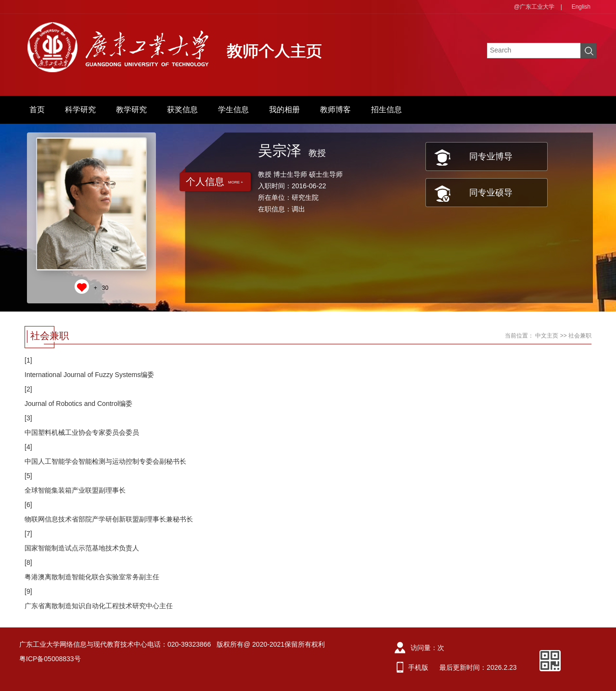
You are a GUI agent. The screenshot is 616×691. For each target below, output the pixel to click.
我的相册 (284, 110)
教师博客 (335, 110)
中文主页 (547, 336)
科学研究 (80, 110)
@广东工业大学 (534, 7)
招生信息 (386, 110)
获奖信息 (182, 110)
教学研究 (131, 110)
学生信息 (233, 110)
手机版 (418, 667)
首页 (37, 110)
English (581, 7)
